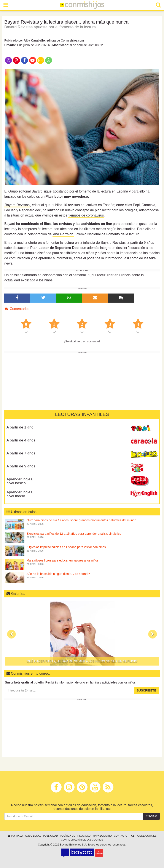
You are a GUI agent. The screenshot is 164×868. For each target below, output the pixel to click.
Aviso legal (33, 836)
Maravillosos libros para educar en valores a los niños (63, 560)
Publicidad (51, 836)
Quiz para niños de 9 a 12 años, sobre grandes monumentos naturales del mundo (81, 520)
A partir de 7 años (21, 453)
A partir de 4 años (21, 440)
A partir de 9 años (21, 466)
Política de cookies (143, 836)
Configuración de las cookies (82, 840)
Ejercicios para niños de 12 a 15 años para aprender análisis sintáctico (74, 534)
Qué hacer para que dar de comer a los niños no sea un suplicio (82, 661)
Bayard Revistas (17, 205)
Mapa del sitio (102, 836)
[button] (11, 634)
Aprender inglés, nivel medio (20, 494)
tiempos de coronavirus (86, 215)
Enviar (151, 816)
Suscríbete (146, 690)
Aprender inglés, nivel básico (20, 481)
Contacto (121, 836)
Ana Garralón (63, 234)
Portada (15, 836)
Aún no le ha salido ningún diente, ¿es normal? (58, 574)
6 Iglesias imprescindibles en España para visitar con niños (66, 547)
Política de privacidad (75, 836)
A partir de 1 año (20, 427)
